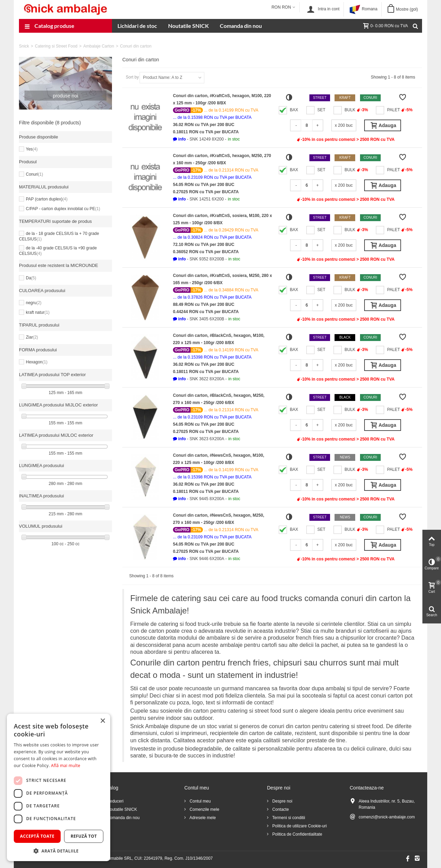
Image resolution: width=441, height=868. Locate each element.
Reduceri (115, 801)
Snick (24, 46)
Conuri (34, 174)
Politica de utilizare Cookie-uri (299, 826)
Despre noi (282, 801)
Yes (32, 149)
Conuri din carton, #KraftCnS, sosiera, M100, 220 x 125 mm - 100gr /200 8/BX (222, 219)
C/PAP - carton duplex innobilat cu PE (63, 209)
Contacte (280, 809)
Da (31, 278)
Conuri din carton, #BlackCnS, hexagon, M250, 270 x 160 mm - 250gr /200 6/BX (219, 399)
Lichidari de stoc (137, 26)
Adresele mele (202, 818)
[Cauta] (415, 26)
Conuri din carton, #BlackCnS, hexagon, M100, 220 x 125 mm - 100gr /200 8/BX (219, 339)
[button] (179, 139)
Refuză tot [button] (84, 836)
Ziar (32, 337)
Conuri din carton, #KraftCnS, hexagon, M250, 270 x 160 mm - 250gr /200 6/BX (222, 159)
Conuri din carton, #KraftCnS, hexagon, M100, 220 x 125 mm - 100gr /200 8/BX (222, 99)
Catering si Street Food (56, 46)
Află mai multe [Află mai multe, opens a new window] (66, 766)
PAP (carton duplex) (47, 199)
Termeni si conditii (288, 818)
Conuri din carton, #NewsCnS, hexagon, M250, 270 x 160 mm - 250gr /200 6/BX (219, 519)
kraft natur (38, 312)
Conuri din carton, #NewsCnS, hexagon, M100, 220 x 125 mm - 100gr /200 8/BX (219, 459)
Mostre (407, 9)
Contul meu (200, 801)
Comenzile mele (204, 809)
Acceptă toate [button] (37, 836)
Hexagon (37, 362)
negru (34, 303)
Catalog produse (49, 27)
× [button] (102, 721)
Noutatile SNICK (188, 26)
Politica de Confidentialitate (297, 834)
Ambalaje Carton (99, 46)
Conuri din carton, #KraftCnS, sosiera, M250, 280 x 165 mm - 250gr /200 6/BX (222, 279)
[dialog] (59, 787)
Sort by (132, 77)
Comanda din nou (241, 26)
